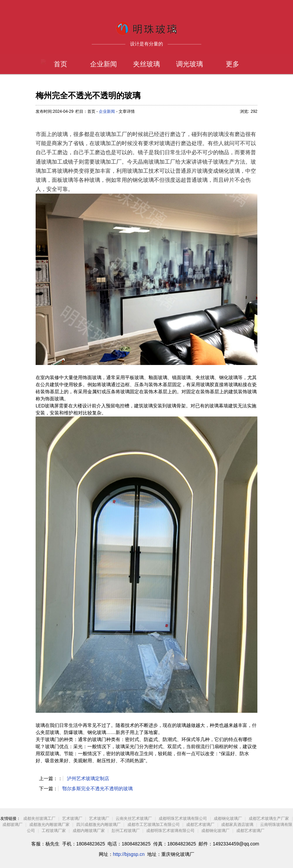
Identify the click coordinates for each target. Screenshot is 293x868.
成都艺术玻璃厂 (200, 825)
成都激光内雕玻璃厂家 (49, 825)
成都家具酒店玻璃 (237, 825)
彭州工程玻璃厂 (126, 831)
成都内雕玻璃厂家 (89, 831)
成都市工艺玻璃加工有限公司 (154, 825)
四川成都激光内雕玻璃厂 (98, 825)
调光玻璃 (190, 64)
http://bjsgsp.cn (129, 854)
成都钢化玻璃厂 (228, 819)
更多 (233, 64)
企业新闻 (103, 64)
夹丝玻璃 (146, 64)
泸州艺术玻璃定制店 (88, 778)
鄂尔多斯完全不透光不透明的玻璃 (97, 789)
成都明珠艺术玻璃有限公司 (183, 819)
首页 (60, 64)
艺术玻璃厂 (72, 819)
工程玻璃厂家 (54, 831)
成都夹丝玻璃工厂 (39, 819)
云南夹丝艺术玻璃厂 (134, 819)
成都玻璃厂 (12, 825)
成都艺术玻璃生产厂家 (269, 819)
